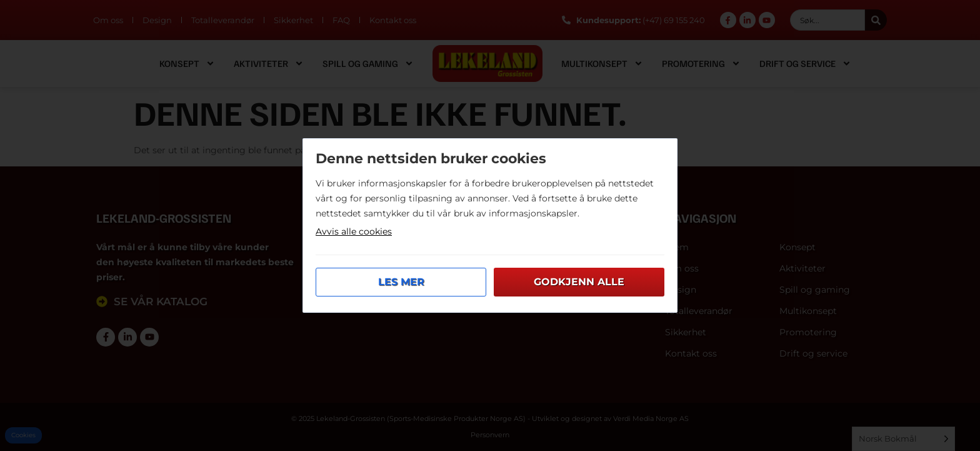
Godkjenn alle (579, 282)
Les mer (401, 282)
